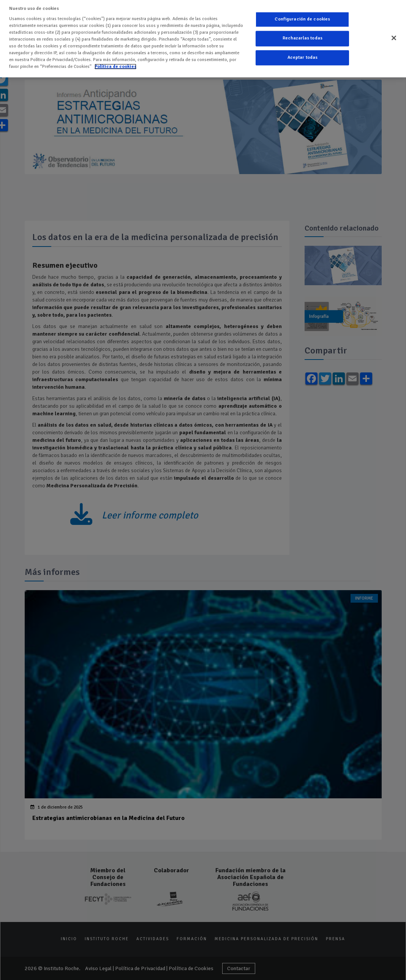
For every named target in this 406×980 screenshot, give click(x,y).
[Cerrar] (394, 36)
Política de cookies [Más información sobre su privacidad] (115, 64)
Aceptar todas (303, 56)
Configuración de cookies (302, 17)
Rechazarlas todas (303, 37)
